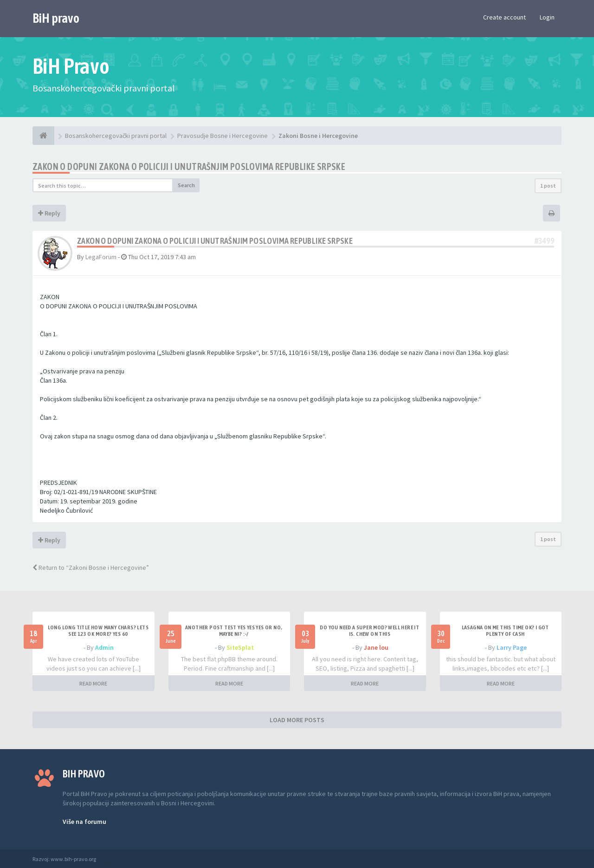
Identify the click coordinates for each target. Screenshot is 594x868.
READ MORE (93, 683)
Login (547, 17)
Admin (104, 647)
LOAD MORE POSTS (297, 720)
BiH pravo (56, 18)
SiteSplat (240, 647)
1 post (548, 186)
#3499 (544, 241)
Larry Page (512, 647)
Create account (504, 17)
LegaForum (101, 257)
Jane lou (376, 647)
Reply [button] (49, 213)
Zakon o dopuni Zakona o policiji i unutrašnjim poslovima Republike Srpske (189, 166)
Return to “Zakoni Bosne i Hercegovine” (91, 568)
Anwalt (105, 859)
